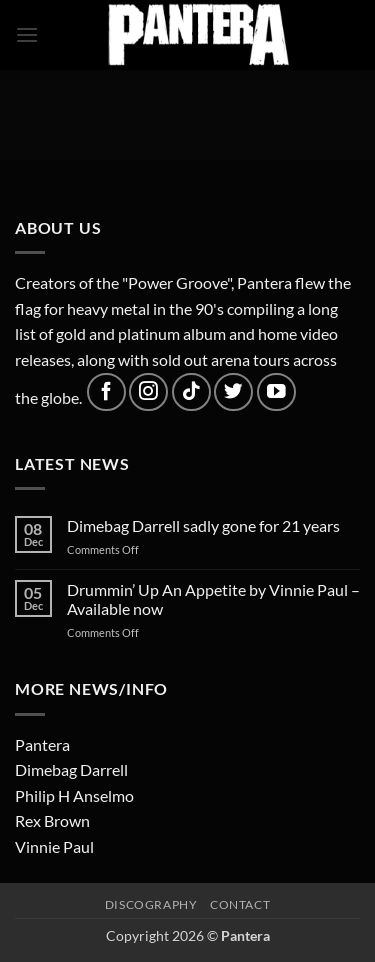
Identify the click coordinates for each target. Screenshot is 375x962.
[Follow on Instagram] (148, 392)
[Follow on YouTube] (276, 392)
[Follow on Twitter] (233, 392)
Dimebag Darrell (71, 769)
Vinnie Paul (54, 846)
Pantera (42, 744)
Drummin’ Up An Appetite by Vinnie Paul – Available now (213, 599)
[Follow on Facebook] (106, 392)
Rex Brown (52, 820)
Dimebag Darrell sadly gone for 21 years (203, 525)
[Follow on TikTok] (191, 392)
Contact (240, 904)
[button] (27, 34)
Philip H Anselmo (74, 795)
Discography (151, 904)
